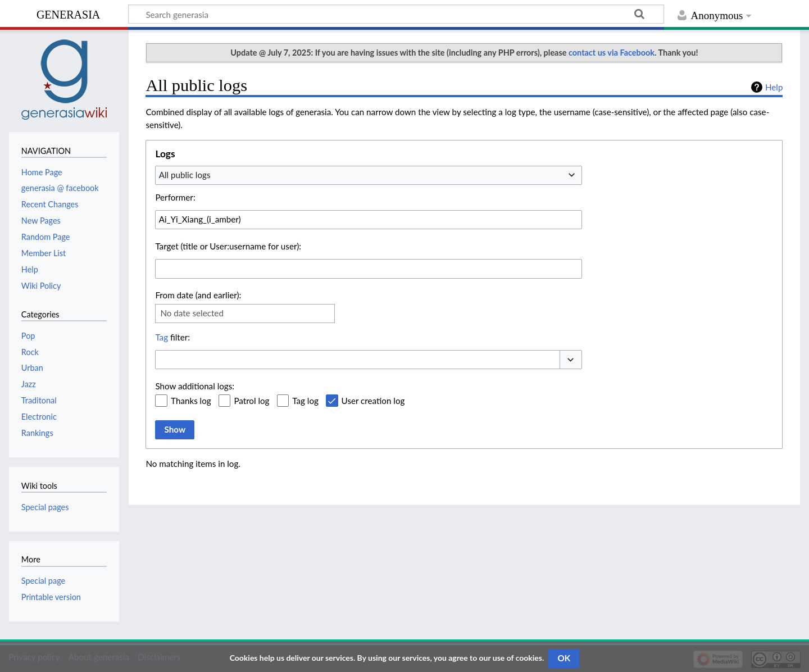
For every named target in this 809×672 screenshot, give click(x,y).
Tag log (305, 401)
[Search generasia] (396, 14)
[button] (571, 360)
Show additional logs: (195, 386)
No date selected (192, 313)
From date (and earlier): (198, 295)
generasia (68, 13)
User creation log (373, 401)
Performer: (175, 197)
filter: (172, 337)
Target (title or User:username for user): (228, 246)
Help (774, 87)
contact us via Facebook (612, 53)
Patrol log (251, 401)
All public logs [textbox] (185, 175)
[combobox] (369, 175)
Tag (162, 337)
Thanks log (191, 401)
